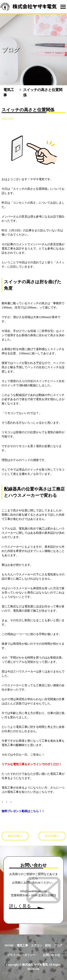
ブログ (58, 945)
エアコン (37, 945)
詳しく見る (20, 906)
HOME (9, 945)
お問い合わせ (51, 955)
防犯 (48, 945)
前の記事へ (15, 836)
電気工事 (22, 945)
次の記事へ (52, 836)
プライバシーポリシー (21, 955)
